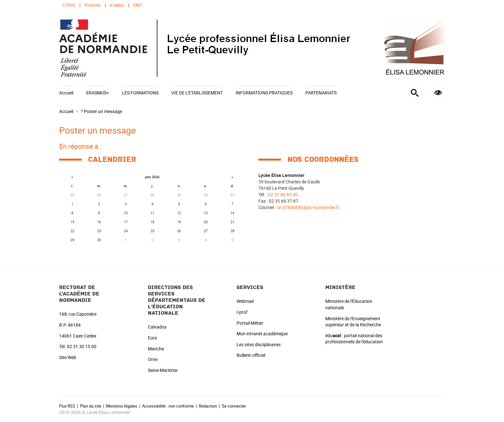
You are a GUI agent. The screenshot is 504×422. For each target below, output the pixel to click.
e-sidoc (117, 5)
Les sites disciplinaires (259, 344)
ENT (138, 5)
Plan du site (91, 406)
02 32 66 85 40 (283, 194)
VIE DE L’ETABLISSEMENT (197, 93)
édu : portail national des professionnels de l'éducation (354, 339)
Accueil (66, 93)
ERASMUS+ (98, 93)
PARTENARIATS (321, 93)
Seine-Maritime (163, 370)
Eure (152, 338)
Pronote (93, 5)
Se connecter (234, 406)
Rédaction (208, 406)
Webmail (245, 301)
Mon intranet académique (262, 334)
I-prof (242, 312)
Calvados (157, 327)
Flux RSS (67, 406)
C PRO (69, 5)
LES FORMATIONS (140, 93)
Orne (153, 359)
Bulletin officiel (251, 355)
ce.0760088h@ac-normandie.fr (308, 207)
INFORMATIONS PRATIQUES (264, 93)
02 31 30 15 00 (82, 346)
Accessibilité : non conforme (168, 406)
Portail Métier (250, 323)
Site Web (68, 357)
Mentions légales (122, 406)
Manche (156, 349)
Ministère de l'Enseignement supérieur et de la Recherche (353, 322)
